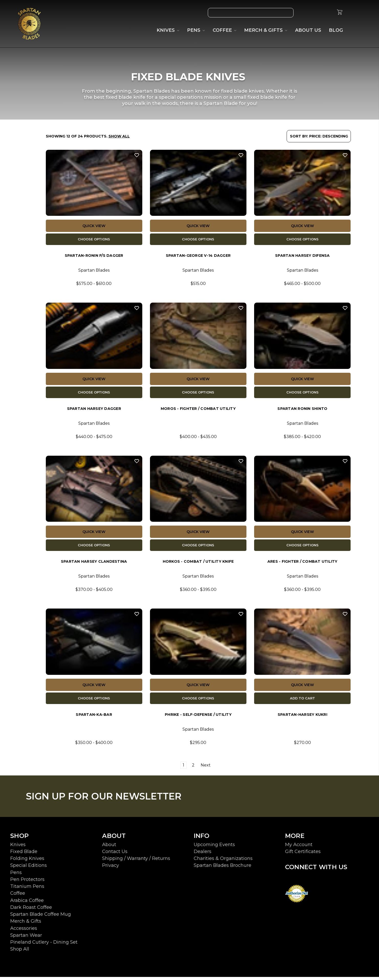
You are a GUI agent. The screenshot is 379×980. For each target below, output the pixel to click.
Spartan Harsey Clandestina (94, 564)
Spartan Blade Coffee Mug (41, 917)
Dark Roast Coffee (31, 910)
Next (208, 768)
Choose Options (94, 240)
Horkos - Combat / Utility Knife (198, 564)
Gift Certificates (303, 855)
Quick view (94, 226)
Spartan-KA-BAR (94, 718)
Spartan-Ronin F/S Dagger (94, 256)
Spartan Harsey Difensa (302, 256)
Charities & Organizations (223, 861)
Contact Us (115, 855)
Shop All (20, 952)
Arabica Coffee (27, 903)
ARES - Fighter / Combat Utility (302, 564)
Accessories (24, 931)
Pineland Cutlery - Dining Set (44, 945)
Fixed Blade (24, 855)
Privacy (111, 868)
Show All (119, 136)
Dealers (203, 855)
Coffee (18, 896)
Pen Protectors (27, 882)
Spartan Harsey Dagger (94, 410)
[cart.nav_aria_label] (340, 13)
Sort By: (299, 136)
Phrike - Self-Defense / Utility (198, 718)
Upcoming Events (214, 848)
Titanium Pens (27, 889)
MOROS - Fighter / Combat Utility (198, 410)
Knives (18, 848)
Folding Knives (27, 861)
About (109, 848)
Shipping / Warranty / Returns (136, 861)
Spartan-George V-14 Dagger (198, 256)
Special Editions (29, 868)
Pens (16, 876)
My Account (299, 848)
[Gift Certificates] (316, 13)
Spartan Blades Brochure (223, 868)
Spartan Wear (26, 938)
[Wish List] (304, 13)
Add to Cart (302, 701)
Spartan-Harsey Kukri (302, 718)
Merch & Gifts (26, 924)
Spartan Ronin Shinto (302, 410)
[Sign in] (327, 13)
